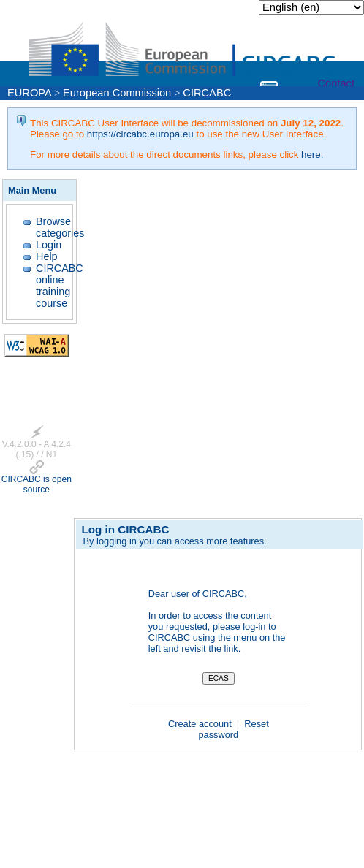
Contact (336, 83)
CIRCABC (207, 93)
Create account (201, 724)
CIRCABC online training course (60, 286)
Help (47, 256)
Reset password (233, 729)
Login (49, 245)
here (311, 155)
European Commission (117, 93)
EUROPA (29, 93)
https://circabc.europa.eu (140, 134)
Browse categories (60, 227)
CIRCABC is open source (37, 484)
